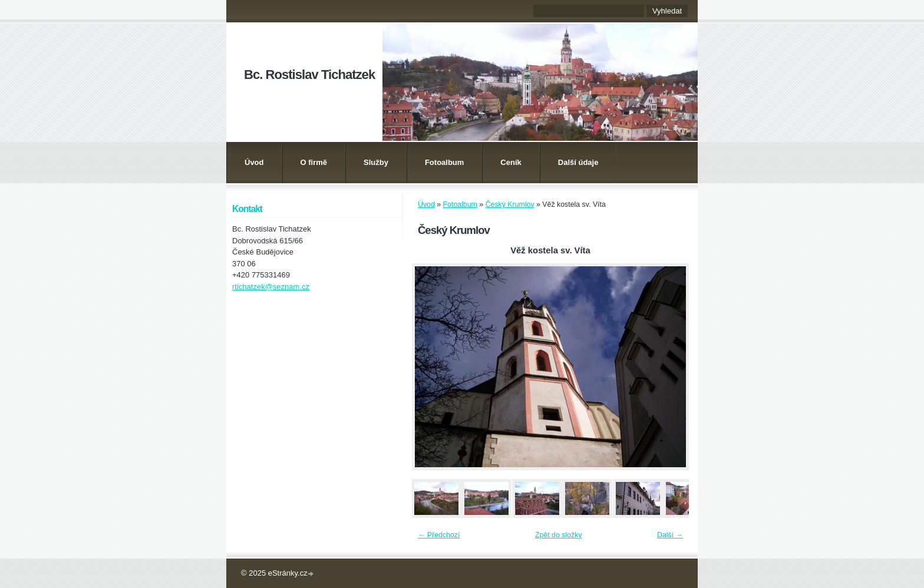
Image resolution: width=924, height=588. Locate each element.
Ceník (511, 162)
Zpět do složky (559, 535)
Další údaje (578, 162)
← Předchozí (439, 535)
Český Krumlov (510, 204)
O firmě (314, 162)
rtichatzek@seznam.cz (271, 287)
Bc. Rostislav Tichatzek (309, 75)
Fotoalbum (444, 162)
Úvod (254, 162)
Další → (670, 535)
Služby (376, 162)
